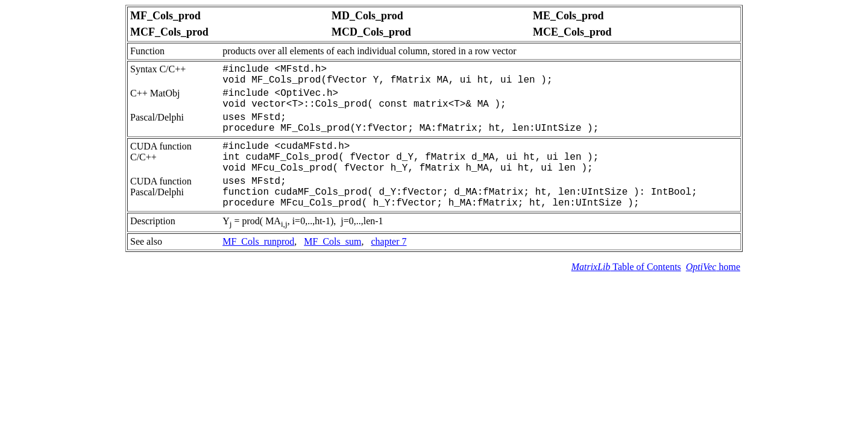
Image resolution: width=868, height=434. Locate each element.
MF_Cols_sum (332, 241)
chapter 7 (388, 241)
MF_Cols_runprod (258, 241)
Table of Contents (626, 267)
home (713, 267)
